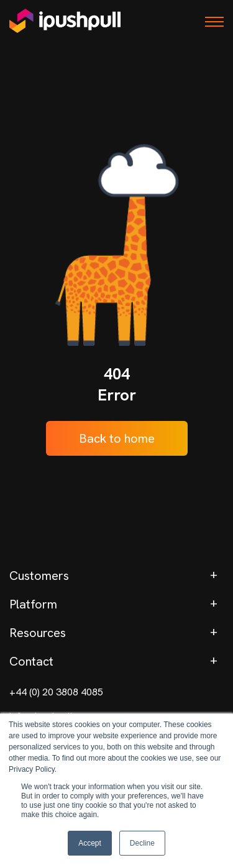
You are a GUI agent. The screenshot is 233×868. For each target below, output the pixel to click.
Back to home (117, 438)
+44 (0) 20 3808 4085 (56, 692)
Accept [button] (90, 843)
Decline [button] (142, 843)
